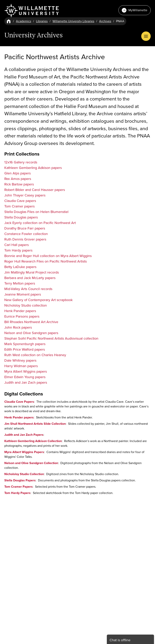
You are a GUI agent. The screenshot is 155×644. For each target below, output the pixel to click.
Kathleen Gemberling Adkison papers (33, 168)
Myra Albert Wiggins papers (26, 371)
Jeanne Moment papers (23, 294)
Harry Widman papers (21, 366)
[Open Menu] (146, 36)
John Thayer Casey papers (25, 195)
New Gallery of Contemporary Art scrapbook (38, 300)
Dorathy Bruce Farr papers (25, 228)
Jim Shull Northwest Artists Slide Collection (35, 424)
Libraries (42, 21)
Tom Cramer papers (19, 206)
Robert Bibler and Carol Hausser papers (35, 190)
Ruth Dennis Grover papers (25, 239)
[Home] (9, 21)
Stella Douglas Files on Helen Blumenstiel (36, 212)
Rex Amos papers (18, 179)
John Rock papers (18, 327)
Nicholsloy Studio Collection (24, 474)
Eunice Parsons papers (22, 316)
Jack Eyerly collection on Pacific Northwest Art (40, 223)
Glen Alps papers (18, 173)
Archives (105, 21)
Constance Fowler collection (26, 234)
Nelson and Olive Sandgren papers (31, 333)
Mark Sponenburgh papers (25, 344)
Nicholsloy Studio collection (26, 305)
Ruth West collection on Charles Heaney (35, 355)
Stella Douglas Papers (20, 480)
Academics (24, 21)
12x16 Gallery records (21, 162)
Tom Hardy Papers (17, 493)
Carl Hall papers (17, 245)
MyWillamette (135, 10)
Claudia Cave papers (20, 201)
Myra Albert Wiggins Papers (24, 452)
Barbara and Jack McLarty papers (30, 278)
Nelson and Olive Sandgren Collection (31, 463)
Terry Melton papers (20, 283)
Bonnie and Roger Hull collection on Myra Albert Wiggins (48, 256)
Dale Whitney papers (20, 360)
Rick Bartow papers (19, 184)
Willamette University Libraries (73, 21)
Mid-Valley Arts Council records (28, 289)
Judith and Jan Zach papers (26, 382)
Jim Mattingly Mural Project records (32, 272)
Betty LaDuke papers (20, 267)
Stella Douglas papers (21, 217)
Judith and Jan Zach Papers (24, 435)
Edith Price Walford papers (25, 349)
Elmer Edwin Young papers (25, 377)
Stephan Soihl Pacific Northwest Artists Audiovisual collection (51, 338)
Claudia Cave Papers (19, 402)
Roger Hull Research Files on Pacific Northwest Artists (46, 261)
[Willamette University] (32, 11)
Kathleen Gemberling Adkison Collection (33, 441)
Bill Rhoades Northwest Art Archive (31, 322)
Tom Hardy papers (18, 250)
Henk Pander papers (20, 311)
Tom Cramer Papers (18, 487)
